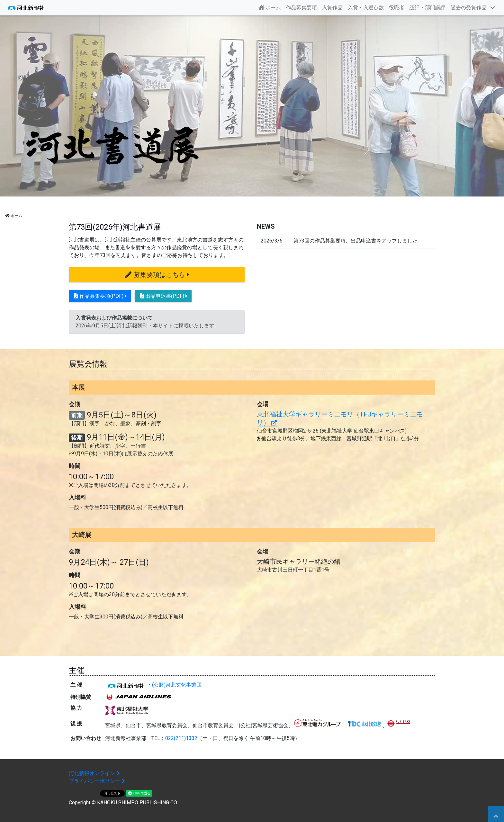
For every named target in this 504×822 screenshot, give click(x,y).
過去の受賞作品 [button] (469, 8)
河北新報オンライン (95, 773)
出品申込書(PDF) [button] (163, 296)
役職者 (397, 8)
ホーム (271, 7)
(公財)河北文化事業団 (177, 685)
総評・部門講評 (428, 8)
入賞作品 (332, 8)
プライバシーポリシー (98, 781)
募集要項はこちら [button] (157, 275)
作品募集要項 (301, 8)
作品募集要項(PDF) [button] (100, 296)
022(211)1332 (181, 738)
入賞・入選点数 (366, 8)
